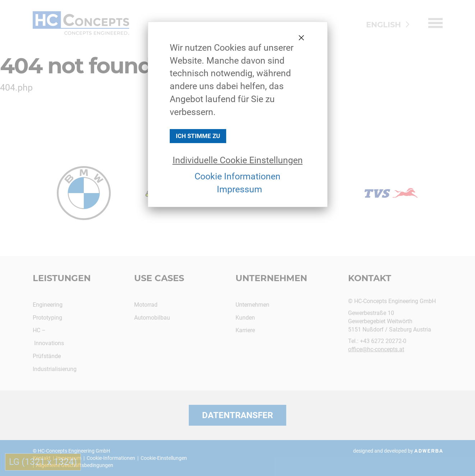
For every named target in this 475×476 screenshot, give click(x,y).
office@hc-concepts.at (376, 349)
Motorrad (146, 305)
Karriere (245, 330)
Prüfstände (47, 356)
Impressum (239, 189)
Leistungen (62, 278)
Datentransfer (237, 415)
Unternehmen (271, 278)
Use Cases (159, 278)
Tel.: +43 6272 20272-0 (377, 341)
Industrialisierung (55, 369)
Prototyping (47, 318)
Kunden (245, 318)
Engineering (48, 305)
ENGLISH (383, 25)
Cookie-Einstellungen (164, 458)
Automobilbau (152, 318)
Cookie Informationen (237, 176)
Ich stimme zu (198, 136)
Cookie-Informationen (111, 458)
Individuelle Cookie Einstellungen (238, 160)
